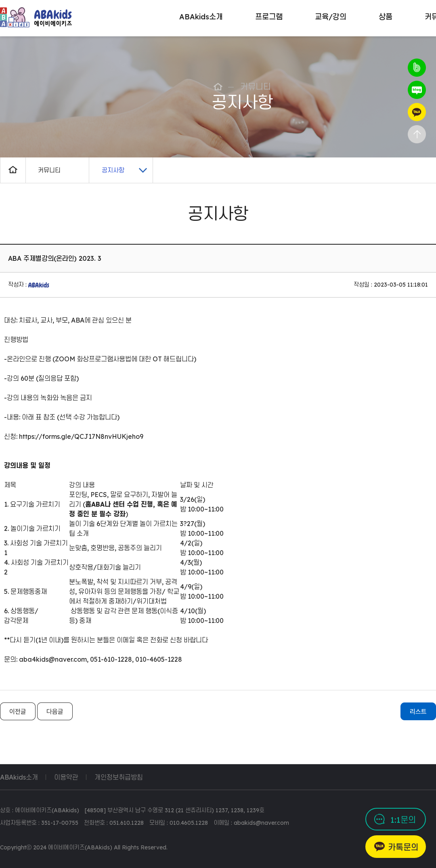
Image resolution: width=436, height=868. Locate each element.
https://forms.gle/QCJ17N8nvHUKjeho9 (81, 436)
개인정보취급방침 (119, 777)
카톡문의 (403, 847)
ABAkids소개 (19, 777)
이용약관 (66, 777)
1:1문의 (403, 820)
